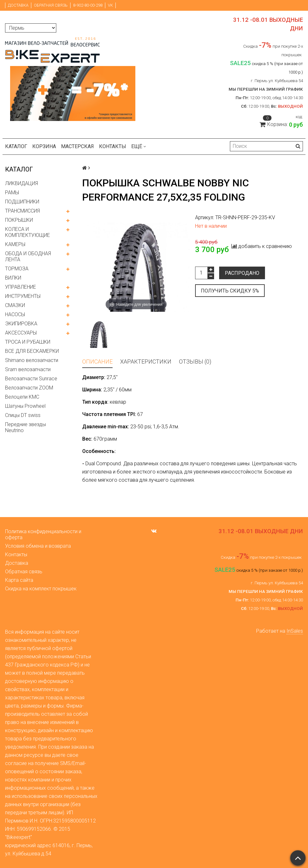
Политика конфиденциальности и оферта (43, 534)
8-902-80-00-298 (88, 5)
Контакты (113, 146)
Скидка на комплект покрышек (41, 589)
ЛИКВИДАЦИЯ (22, 183)
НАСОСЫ (15, 314)
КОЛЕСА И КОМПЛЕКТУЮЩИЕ (28, 232)
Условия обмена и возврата (38, 546)
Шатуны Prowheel (25, 406)
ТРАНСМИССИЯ (22, 211)
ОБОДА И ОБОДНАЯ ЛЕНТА (28, 256)
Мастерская (77, 146)
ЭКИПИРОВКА (21, 324)
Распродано (242, 273)
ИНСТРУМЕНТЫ (23, 296)
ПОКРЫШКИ (19, 220)
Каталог (16, 146)
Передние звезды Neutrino (25, 427)
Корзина (44, 146)
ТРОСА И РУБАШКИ (28, 342)
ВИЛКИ (13, 278)
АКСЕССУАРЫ (21, 333)
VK (110, 5)
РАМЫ (12, 193)
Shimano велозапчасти (32, 360)
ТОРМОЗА (17, 269)
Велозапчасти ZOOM (29, 388)
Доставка (18, 5)
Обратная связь (51, 5)
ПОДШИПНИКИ (22, 202)
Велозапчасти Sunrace (31, 379)
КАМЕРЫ (15, 244)
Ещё (139, 146)
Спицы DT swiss (23, 415)
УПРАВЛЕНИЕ (21, 287)
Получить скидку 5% (230, 291)
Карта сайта (19, 580)
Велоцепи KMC (22, 397)
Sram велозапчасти (28, 369)
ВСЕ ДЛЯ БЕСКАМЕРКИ (32, 351)
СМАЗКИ (15, 305)
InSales (295, 631)
